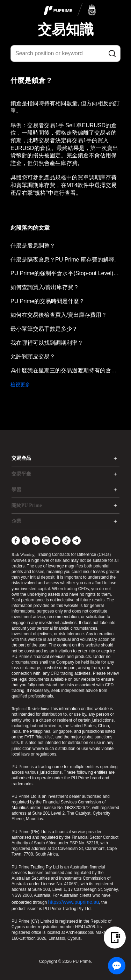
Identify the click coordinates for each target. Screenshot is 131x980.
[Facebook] (16, 541)
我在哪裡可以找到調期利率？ (47, 343)
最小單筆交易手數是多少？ (44, 329)
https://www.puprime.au (74, 902)
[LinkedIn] (36, 541)
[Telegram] (77, 541)
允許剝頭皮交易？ (33, 356)
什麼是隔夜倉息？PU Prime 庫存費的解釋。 (65, 260)
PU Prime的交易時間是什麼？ (48, 301)
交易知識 (66, 29)
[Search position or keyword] (65, 53)
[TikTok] (66, 541)
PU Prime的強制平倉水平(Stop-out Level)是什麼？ (65, 273)
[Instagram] (46, 541)
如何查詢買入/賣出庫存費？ (45, 287)
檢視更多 (20, 385)
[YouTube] (56, 541)
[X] (26, 541)
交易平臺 (21, 474)
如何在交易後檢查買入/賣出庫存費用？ (59, 315)
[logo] (70, 10)
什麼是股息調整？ (33, 246)
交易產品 (21, 458)
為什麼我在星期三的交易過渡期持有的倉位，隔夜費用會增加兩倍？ (65, 370)
